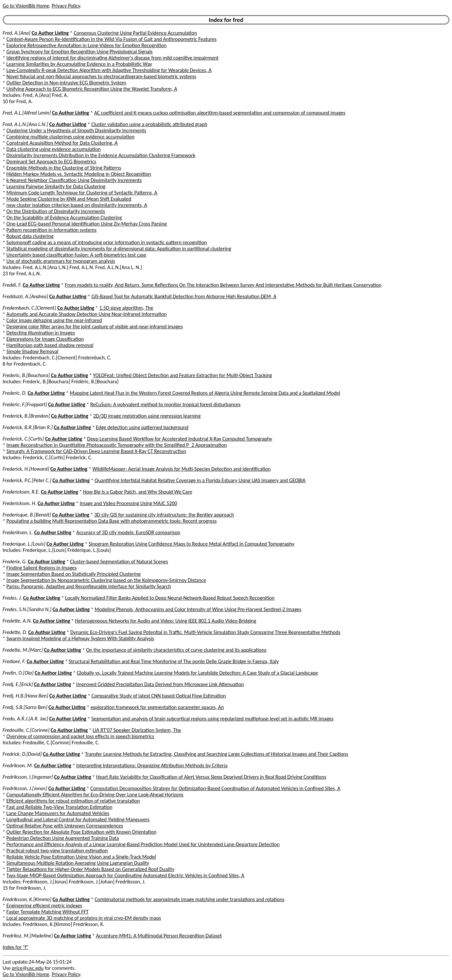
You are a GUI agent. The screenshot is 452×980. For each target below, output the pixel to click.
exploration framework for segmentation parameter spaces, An (157, 707)
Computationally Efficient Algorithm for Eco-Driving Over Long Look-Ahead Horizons (95, 795)
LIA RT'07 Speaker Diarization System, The (137, 730)
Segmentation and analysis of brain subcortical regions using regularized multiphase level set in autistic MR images (212, 719)
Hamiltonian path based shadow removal (50, 345)
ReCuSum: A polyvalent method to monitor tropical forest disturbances (165, 404)
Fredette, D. (15, 632)
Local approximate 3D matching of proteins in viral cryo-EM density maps (84, 918)
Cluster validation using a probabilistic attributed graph (149, 124)
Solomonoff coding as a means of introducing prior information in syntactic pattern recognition (107, 242)
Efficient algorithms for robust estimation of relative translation (73, 801)
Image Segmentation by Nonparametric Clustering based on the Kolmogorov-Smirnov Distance (106, 580)
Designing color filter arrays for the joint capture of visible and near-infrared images (95, 327)
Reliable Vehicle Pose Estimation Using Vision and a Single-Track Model (81, 857)
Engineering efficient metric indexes (44, 906)
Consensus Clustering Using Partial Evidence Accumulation (135, 33)
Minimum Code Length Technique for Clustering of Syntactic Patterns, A (82, 193)
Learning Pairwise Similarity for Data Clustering (56, 186)
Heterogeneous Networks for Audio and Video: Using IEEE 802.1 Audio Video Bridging (165, 621)
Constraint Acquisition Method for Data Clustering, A (62, 143)
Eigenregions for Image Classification (45, 339)
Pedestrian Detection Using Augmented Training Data (63, 838)
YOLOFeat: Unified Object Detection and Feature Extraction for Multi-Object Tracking (182, 375)
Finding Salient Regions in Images (42, 568)
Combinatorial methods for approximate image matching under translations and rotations (189, 899)
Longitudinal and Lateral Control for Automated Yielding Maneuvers (78, 819)
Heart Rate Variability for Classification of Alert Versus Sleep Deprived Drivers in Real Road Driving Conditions (211, 777)
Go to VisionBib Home (26, 6)
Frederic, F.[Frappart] (25, 404)
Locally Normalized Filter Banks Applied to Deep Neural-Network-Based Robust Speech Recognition (170, 598)
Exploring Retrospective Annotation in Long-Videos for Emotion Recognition (87, 45)
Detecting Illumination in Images (41, 333)
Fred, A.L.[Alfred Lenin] (27, 113)
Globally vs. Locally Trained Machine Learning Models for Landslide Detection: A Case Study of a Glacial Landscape (197, 673)
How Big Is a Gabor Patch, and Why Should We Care (138, 492)
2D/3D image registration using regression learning (147, 416)
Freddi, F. (12, 285)
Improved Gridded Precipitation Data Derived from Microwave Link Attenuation (160, 684)
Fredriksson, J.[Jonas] (25, 788)
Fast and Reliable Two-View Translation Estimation (60, 807)
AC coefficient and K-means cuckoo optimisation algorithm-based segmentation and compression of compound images (220, 113)
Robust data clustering (30, 236)
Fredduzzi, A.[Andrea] (25, 296)
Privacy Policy (66, 6)
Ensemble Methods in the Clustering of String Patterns (64, 168)
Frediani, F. (14, 661)
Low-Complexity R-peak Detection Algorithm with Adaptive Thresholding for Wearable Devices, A (109, 70)
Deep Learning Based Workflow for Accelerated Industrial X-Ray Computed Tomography (180, 439)
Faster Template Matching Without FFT (48, 912)
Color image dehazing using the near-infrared (54, 320)
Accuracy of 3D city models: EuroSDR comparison (128, 532)
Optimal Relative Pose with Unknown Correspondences (65, 826)
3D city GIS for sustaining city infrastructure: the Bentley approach (164, 515)
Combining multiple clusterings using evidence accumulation (71, 137)
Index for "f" (16, 947)
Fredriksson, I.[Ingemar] (28, 777)
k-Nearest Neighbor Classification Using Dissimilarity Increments (74, 180)
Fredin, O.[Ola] (18, 673)
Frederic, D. (15, 393)
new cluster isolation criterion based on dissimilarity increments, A (77, 205)
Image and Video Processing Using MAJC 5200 (129, 503)
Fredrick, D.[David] (22, 754)
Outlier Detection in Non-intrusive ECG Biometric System (66, 83)
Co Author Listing (50, 33)
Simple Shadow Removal (33, 351)
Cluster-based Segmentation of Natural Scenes (119, 562)
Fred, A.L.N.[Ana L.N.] (25, 124)
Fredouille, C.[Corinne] (26, 730)
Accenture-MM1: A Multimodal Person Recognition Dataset (159, 936)
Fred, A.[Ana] (17, 33)
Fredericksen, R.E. (21, 492)
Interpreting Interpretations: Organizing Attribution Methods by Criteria (152, 765)
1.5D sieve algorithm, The (126, 308)
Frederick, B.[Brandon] (26, 416)
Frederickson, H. (19, 503)
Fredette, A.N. (17, 621)
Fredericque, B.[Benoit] (27, 515)
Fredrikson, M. (18, 765)
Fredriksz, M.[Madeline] (28, 936)
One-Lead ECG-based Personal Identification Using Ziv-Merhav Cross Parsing (87, 224)
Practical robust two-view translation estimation (57, 851)
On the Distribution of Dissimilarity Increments (56, 211)
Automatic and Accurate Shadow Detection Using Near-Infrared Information (87, 314)
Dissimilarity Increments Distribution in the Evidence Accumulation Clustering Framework (101, 155)
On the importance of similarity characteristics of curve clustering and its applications (176, 650)
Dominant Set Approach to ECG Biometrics (52, 162)
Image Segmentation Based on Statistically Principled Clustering (74, 574)
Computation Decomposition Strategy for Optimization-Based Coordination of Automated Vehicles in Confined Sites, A (215, 788)
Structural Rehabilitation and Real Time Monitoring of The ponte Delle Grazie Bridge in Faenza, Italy (174, 661)
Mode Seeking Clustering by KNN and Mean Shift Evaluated (69, 199)
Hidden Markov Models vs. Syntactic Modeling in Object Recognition (79, 174)
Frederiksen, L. (18, 532)
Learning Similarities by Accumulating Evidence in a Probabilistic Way (79, 64)
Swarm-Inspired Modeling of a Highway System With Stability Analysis (80, 638)
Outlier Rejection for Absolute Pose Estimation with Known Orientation (81, 832)
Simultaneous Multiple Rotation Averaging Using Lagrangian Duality (78, 863)
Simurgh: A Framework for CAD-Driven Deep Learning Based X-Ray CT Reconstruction (96, 451)
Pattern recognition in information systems (52, 230)
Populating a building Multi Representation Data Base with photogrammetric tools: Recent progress (112, 521)
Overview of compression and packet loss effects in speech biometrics (80, 736)
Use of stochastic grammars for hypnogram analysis (61, 261)
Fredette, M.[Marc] (23, 650)
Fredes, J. (12, 598)
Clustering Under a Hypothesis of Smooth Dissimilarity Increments (76, 130)
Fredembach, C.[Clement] (29, 308)
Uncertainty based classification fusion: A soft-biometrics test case (76, 255)
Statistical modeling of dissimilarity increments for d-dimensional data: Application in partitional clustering (119, 249)
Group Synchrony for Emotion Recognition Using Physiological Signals (80, 52)
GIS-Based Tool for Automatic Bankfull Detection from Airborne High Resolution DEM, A (184, 296)
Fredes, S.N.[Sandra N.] (27, 609)
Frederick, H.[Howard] (26, 469)
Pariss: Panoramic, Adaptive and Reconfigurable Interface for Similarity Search (89, 586)
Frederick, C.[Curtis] (23, 439)
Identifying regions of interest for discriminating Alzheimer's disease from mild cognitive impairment (113, 58)
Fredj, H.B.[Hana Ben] (25, 696)
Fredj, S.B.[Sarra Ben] (25, 707)
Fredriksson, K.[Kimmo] (27, 899)
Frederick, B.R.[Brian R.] (28, 427)
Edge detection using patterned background (142, 427)
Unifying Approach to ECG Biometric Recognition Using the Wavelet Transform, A (92, 89)
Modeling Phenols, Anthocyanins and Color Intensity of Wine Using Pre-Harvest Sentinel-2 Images (198, 609)
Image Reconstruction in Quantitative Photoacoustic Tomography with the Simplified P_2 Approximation (117, 445)
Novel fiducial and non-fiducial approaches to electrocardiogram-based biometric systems (101, 76)
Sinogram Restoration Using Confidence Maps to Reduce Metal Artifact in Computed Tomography (191, 544)
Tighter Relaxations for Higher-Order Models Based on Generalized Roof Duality (91, 869)
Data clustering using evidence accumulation (54, 149)
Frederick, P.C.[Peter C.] (27, 480)
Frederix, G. (15, 562)
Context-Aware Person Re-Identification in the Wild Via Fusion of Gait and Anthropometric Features (112, 39)
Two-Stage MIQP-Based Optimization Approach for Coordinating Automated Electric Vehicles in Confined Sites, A (125, 875)
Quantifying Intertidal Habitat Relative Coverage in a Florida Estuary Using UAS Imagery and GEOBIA (200, 480)
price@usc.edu (28, 968)
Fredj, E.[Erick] (18, 684)
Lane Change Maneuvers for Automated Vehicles (58, 813)
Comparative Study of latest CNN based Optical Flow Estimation (159, 696)
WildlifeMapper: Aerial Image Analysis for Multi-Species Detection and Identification (181, 469)
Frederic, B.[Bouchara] (26, 375)
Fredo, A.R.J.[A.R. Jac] (25, 719)
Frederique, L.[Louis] (24, 544)
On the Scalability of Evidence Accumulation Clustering (64, 218)
